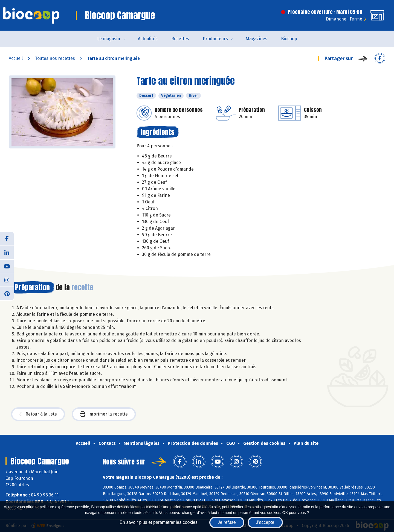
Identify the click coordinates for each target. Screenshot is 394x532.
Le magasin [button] (109, 39)
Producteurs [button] (215, 39)
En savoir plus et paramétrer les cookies (159, 522)
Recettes (180, 39)
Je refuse (227, 522)
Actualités (148, 39)
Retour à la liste (38, 414)
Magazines (257, 39)
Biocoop (289, 39)
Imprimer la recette (104, 414)
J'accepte (265, 522)
